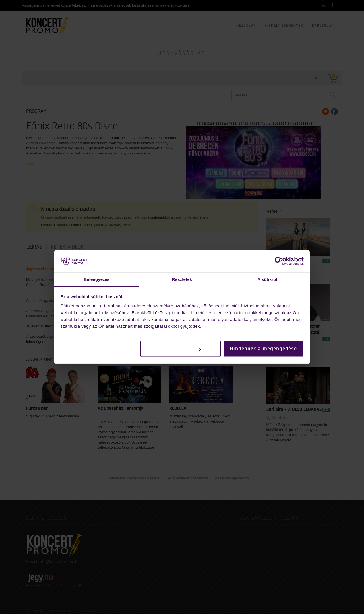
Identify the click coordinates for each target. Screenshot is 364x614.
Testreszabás (181, 349)
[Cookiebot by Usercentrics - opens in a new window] (279, 261)
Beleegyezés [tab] (97, 279)
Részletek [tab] (182, 279)
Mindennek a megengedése (263, 349)
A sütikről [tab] (267, 279)
